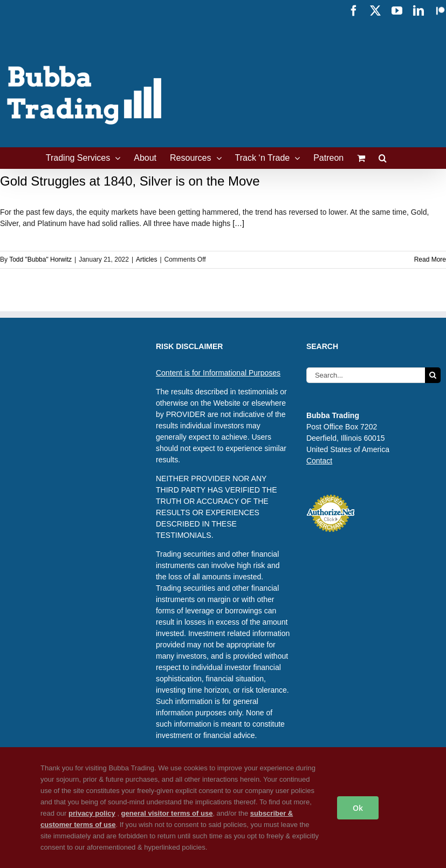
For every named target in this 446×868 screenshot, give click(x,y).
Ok (358, 808)
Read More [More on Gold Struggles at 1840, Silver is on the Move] (430, 259)
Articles (146, 259)
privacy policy (92, 813)
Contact (319, 461)
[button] (383, 158)
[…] (238, 223)
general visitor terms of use (167, 813)
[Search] (433, 375)
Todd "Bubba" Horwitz (40, 259)
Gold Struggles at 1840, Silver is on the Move (130, 181)
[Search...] (366, 375)
